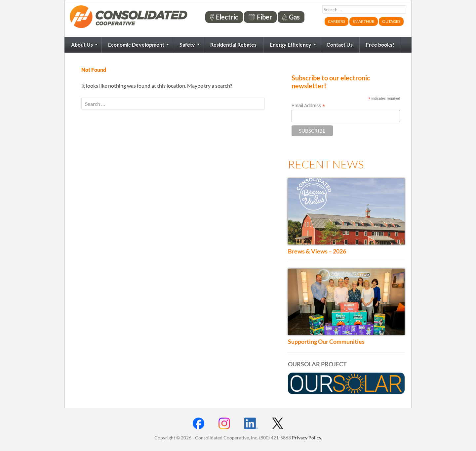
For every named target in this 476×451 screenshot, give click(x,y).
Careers (337, 21)
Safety (187, 45)
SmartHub (364, 21)
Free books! (380, 45)
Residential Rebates (233, 45)
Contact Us (340, 45)
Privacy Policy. (307, 438)
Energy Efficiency (291, 45)
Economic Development (136, 45)
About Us (82, 45)
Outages (391, 21)
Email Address (308, 106)
